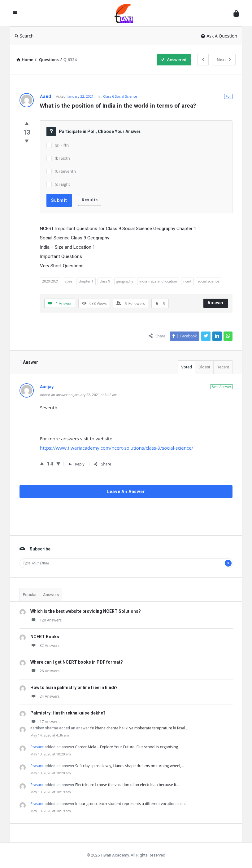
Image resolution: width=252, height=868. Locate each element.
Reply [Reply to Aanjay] (76, 464)
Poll (228, 96)
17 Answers (45, 722)
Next (224, 60)
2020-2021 (50, 281)
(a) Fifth (62, 145)
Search (24, 36)
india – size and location (158, 281)
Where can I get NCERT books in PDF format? (77, 662)
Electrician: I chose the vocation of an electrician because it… (127, 785)
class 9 (105, 281)
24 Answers (45, 696)
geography (125, 281)
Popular (30, 595)
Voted (187, 367)
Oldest (204, 367)
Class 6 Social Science (120, 96)
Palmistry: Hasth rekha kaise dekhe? (68, 713)
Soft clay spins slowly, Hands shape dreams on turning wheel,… (130, 766)
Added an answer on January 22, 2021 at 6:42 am (79, 395)
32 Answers (45, 645)
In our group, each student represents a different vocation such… (131, 804)
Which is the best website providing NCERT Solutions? (86, 611)
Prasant (37, 747)
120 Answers (46, 620)
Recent (223, 367)
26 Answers (45, 671)
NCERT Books (45, 637)
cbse (69, 281)
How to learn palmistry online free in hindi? (74, 688)
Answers (51, 595)
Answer (216, 303)
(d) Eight (62, 184)
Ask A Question (219, 36)
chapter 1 (86, 281)
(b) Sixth (62, 158)
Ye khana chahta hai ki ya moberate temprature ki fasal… (139, 728)
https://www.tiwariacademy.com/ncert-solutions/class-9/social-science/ (117, 448)
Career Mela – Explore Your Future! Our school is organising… (128, 747)
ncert (187, 281)
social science (209, 281)
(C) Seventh (65, 171)
